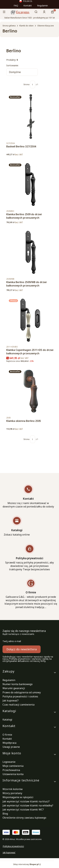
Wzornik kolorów (13, 789)
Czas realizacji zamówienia (18, 705)
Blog (5, 814)
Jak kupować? (11, 701)
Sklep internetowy (26, 864)
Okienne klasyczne (46, 26)
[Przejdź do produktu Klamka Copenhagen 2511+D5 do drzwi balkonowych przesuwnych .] (31, 320)
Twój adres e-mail (12, 641)
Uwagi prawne (11, 747)
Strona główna (9, 26)
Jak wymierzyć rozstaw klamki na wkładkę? (28, 805)
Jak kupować (9, 852)
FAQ (16, 6)
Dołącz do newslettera (22, 649)
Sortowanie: (12, 65)
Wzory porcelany (12, 793)
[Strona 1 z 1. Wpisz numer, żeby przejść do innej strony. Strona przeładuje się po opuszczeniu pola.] (33, 85)
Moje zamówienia (13, 766)
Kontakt (28, 6)
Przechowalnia (11, 770)
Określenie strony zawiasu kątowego (24, 818)
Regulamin (42, 6)
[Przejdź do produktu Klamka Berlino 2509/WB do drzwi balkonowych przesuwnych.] (31, 252)
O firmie (7, 735)
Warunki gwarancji (14, 688)
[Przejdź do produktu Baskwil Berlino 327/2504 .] (31, 117)
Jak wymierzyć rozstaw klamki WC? (23, 810)
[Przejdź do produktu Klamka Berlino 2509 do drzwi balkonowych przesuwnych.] (31, 184)
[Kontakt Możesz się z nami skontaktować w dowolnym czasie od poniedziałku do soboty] (28, 496)
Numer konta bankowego (18, 684)
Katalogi (7, 720)
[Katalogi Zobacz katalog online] (17, 526)
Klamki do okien (26, 26)
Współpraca (9, 743)
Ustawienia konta (13, 774)
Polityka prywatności (13, 846)
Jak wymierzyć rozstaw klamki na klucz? (26, 801)
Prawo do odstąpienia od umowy (22, 692)
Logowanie (9, 762)
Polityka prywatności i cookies (20, 696)
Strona (26, 85)
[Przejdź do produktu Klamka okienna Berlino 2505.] (31, 391)
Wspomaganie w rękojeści (18, 797)
